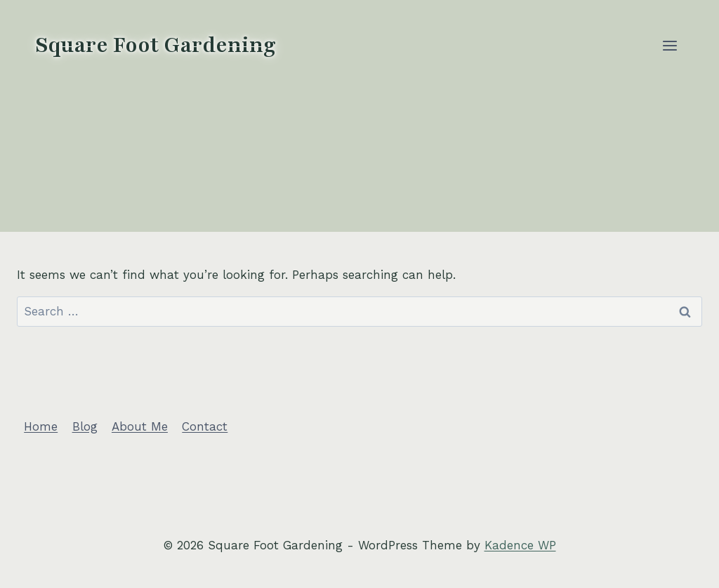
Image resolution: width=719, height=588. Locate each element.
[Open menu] (669, 45)
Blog (85, 426)
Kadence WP (520, 545)
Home (41, 426)
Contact (205, 426)
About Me (140, 426)
